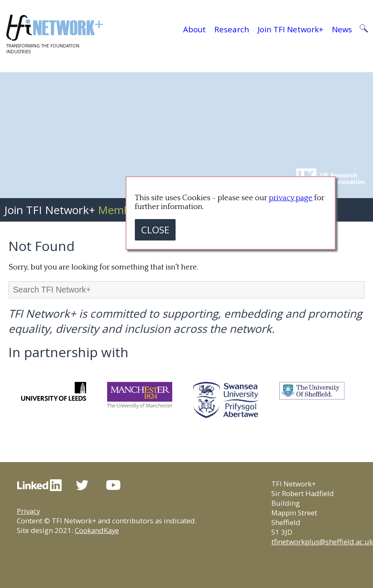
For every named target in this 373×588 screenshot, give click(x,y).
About (194, 29)
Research (232, 29)
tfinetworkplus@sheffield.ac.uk (322, 542)
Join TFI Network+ (290, 29)
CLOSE (155, 230)
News (342, 29)
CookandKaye (97, 530)
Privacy (28, 511)
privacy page (291, 198)
